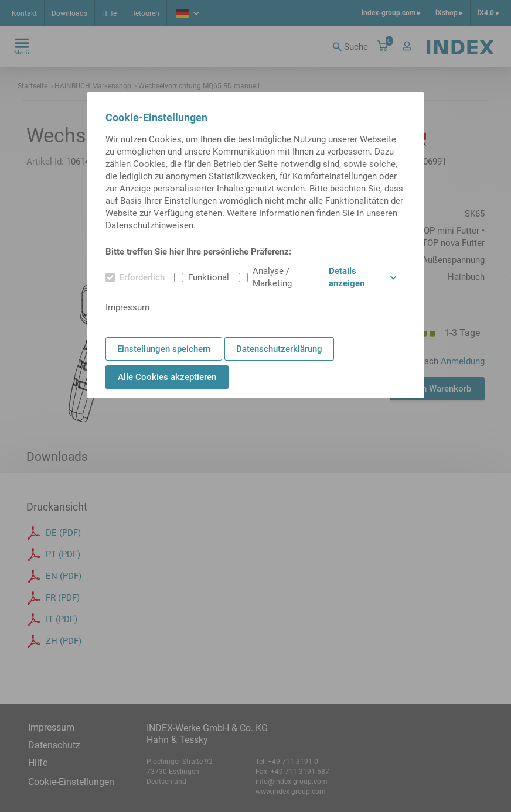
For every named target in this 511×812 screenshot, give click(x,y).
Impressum (127, 307)
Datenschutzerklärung (279, 349)
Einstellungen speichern (164, 349)
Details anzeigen (362, 277)
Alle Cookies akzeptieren (167, 377)
